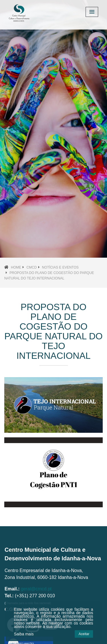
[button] (8, 129)
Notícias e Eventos (60, 267)
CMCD (32, 267)
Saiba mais (24, 634)
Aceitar (84, 634)
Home (16, 267)
